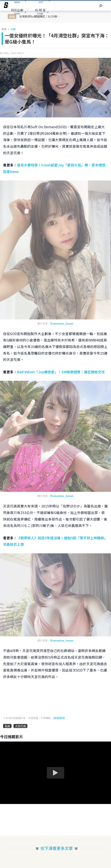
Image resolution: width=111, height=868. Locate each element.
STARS (40, 11)
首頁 (4, 29)
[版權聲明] (59, 718)
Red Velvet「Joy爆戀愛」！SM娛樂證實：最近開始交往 (61, 372)
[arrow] (6, 6)
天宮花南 (20, 726)
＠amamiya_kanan (62, 323)
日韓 (13, 29)
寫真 (7, 726)
